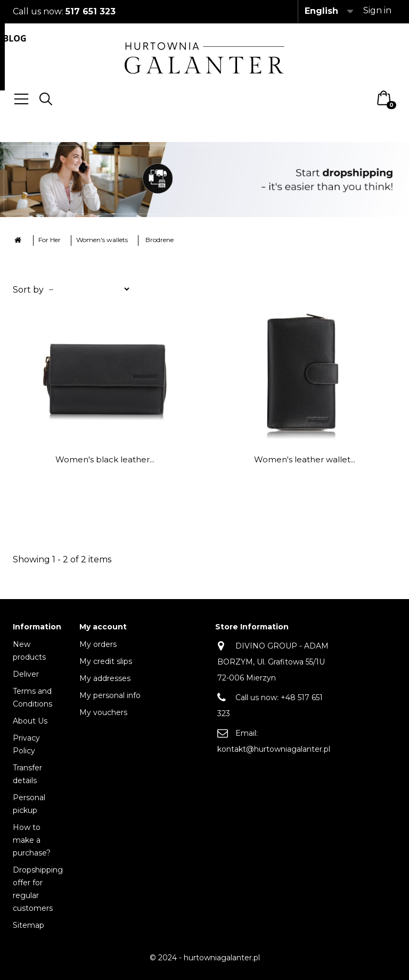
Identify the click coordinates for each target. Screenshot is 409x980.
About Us (30, 721)
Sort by (28, 290)
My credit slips (106, 661)
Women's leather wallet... (305, 459)
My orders (98, 644)
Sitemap (28, 925)
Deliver (26, 674)
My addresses (105, 678)
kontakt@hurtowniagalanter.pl (274, 749)
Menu (21, 99)
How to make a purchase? (32, 840)
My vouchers (103, 712)
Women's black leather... (105, 459)
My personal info (110, 695)
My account (103, 627)
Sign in (377, 10)
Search (46, 99)
